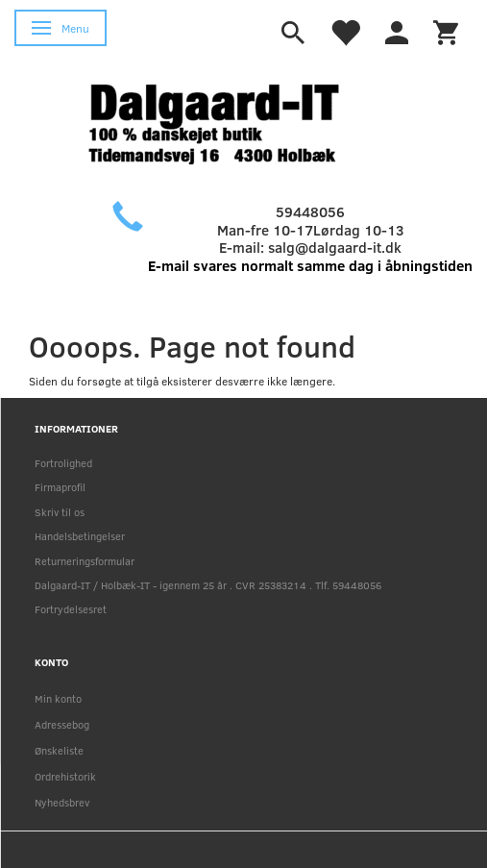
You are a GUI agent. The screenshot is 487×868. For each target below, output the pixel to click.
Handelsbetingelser (80, 536)
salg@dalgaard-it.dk (335, 247)
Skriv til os (60, 512)
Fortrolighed (63, 463)
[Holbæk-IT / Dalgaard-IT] (229, 122)
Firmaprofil (60, 487)
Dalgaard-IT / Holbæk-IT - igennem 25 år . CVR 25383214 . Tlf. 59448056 (208, 585)
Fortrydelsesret (71, 609)
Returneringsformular (85, 561)
